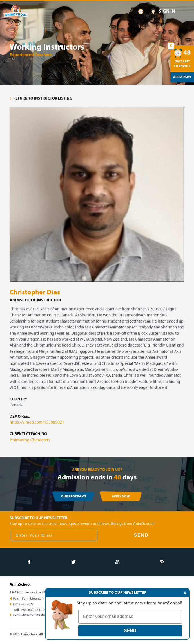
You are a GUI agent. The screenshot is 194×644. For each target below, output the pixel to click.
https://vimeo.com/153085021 (37, 423)
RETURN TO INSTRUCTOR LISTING (41, 99)
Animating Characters (30, 440)
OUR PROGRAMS (73, 496)
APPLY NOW (121, 496)
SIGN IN (167, 11)
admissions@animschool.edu (34, 615)
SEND (141, 535)
